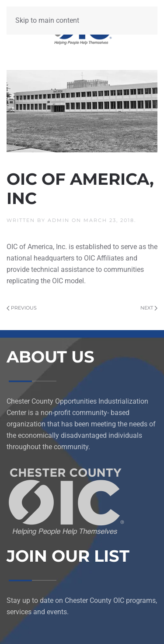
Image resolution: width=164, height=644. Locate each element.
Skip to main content (47, 20)
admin (59, 220)
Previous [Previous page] (22, 308)
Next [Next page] (149, 308)
